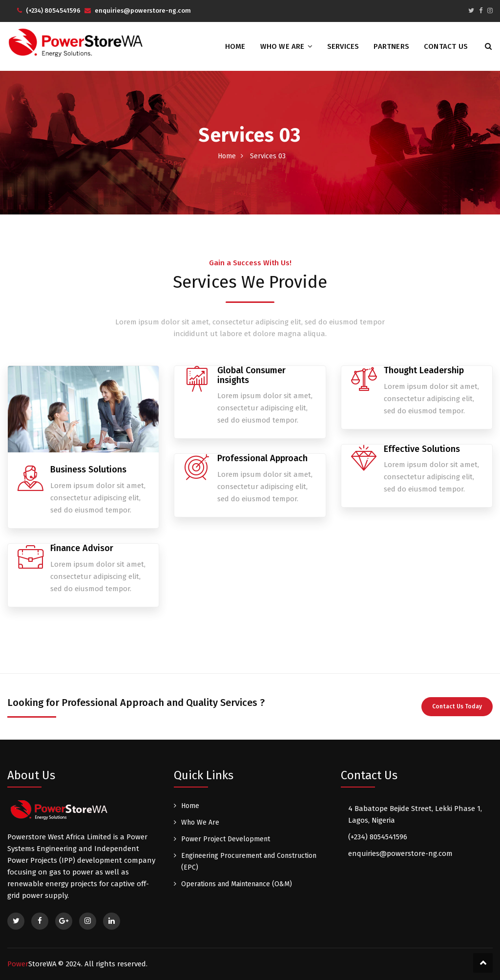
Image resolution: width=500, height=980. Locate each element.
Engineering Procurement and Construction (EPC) (249, 862)
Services (343, 46)
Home (235, 46)
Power (32, 964)
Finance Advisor (82, 548)
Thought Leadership (424, 370)
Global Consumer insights (251, 375)
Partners (391, 46)
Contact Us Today (457, 706)
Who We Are (282, 46)
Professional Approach (262, 458)
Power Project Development (226, 839)
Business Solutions (88, 469)
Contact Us (446, 46)
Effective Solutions (422, 449)
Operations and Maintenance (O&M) (237, 884)
